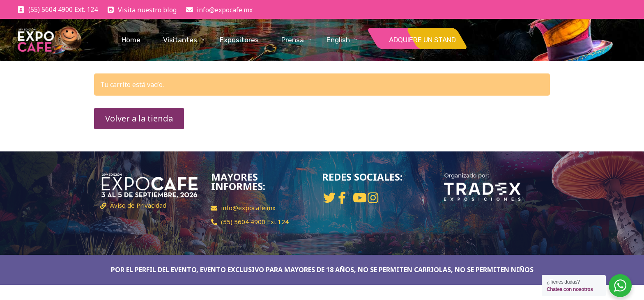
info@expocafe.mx (248, 208)
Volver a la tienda (139, 118)
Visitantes (180, 40)
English (338, 40)
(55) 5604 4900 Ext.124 (255, 222)
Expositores (239, 40)
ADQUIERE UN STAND (422, 40)
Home (131, 40)
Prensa (293, 40)
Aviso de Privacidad (138, 205)
